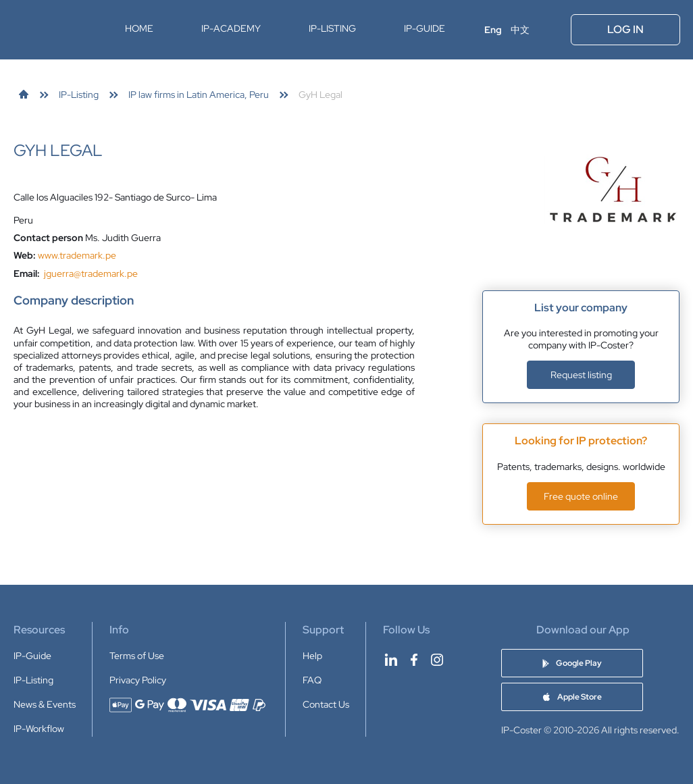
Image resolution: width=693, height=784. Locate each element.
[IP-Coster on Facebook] (414, 660)
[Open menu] (551, 30)
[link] (24, 95)
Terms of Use (137, 656)
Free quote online (581, 496)
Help (312, 656)
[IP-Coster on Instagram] (437, 660)
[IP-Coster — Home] (56, 30)
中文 (520, 30)
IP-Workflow (39, 729)
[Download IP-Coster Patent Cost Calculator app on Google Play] (572, 663)
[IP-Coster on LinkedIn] (391, 660)
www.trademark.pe (77, 255)
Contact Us (326, 704)
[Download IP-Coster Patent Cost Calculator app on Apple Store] (572, 697)
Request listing (581, 375)
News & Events (45, 704)
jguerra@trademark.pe (91, 273)
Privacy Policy (138, 680)
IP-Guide (425, 28)
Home (139, 28)
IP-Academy (231, 28)
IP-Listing (332, 28)
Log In (625, 29)
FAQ (312, 680)
